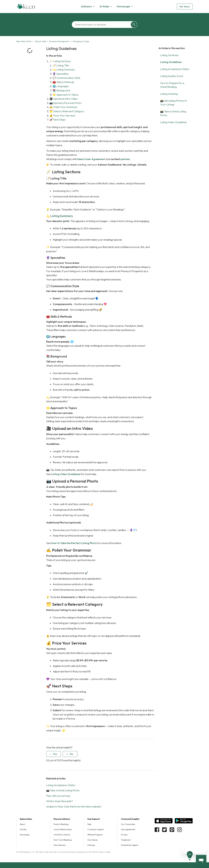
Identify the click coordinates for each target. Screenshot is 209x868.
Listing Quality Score (172, 76)
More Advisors (60, 845)
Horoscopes (25, 835)
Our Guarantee (128, 824)
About (23, 824)
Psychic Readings (61, 824)
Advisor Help (41, 41)
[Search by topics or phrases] (102, 25)
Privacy (124, 835)
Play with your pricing (58, 796)
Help (89, 824)
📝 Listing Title (61, 65)
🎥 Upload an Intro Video (64, 99)
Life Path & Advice (62, 835)
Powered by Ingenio (130, 845)
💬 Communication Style (66, 78)
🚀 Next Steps (58, 120)
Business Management (59, 41)
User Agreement (128, 829)
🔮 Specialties (61, 74)
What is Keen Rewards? (60, 801)
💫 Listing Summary (64, 69)
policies (125, 159)
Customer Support (96, 829)
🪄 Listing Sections (60, 61)
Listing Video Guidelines (174, 122)
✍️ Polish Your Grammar (63, 107)
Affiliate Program (95, 835)
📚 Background (61, 90)
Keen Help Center (24, 41)
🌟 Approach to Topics (66, 95)
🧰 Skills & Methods (63, 82)
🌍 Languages (61, 86)
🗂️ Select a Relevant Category (67, 111)
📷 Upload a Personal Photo (65, 103)
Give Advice (92, 840)
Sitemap (91, 845)
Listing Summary (169, 55)
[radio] (54, 754)
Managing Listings (81, 41)
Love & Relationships (63, 829)
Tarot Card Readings (63, 840)
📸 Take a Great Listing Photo (63, 790)
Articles (23, 829)
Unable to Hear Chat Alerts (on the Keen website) (74, 807)
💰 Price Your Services (62, 115)
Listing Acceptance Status (175, 69)
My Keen (185, 7)
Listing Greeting (169, 94)
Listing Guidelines (171, 62)
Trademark (126, 840)
